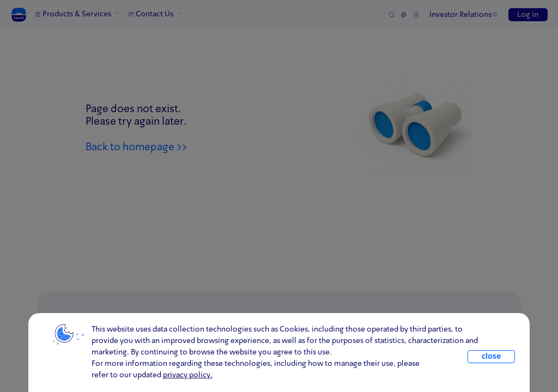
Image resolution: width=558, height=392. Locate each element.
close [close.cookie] (491, 357)
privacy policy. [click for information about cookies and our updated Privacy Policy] (188, 375)
